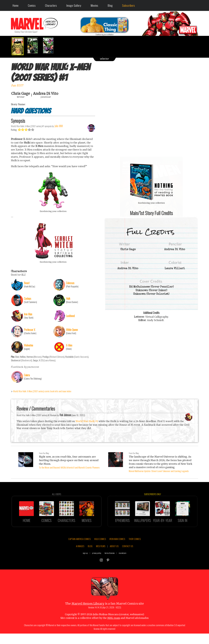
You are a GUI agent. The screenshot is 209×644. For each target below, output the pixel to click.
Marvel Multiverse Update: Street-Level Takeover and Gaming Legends (159, 471)
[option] (19, 46)
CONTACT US (128, 560)
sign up (85, 567)
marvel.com (123, 567)
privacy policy (97, 567)
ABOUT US (114, 560)
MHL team (114, 632)
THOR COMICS (135, 553)
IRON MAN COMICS (117, 553)
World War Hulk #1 (87, 435)
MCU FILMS (101, 560)
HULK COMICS (100, 553)
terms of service (110, 567)
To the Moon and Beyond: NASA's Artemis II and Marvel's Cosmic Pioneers (69, 467)
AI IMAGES (80, 560)
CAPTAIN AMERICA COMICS (79, 553)
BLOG (90, 560)
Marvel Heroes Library (88, 618)
